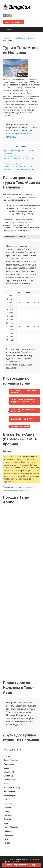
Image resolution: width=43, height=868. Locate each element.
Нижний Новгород (12, 792)
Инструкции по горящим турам (16, 156)
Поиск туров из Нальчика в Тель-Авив (19, 166)
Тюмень (7, 819)
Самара (7, 807)
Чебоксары (9, 831)
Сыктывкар (9, 815)
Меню (10, 29)
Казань (7, 784)
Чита (6, 839)
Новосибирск (10, 795)
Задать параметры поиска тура (22, 865)
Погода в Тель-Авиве (12, 164)
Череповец (9, 835)
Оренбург (8, 803)
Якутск (7, 843)
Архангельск (9, 764)
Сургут (7, 811)
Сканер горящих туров (14, 22)
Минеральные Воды (12, 788)
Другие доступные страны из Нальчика (20, 169)
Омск (6, 799)
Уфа (6, 823)
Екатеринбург (10, 780)
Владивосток (9, 772)
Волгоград (8, 776)
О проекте (7, 862)
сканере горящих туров (19, 490)
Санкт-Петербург (11, 760)
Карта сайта (16, 862)
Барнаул (8, 768)
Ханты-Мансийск (11, 827)
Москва (7, 756)
